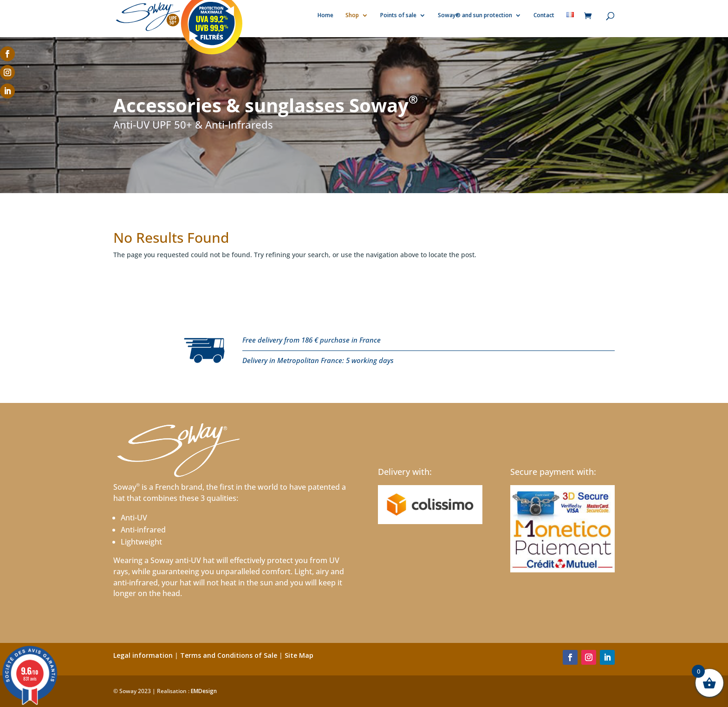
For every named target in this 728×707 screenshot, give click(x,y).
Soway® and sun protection (475, 16)
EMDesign (204, 691)
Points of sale (398, 16)
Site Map (299, 655)
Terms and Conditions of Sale (229, 655)
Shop (352, 16)
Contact (544, 16)
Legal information (143, 655)
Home (325, 16)
